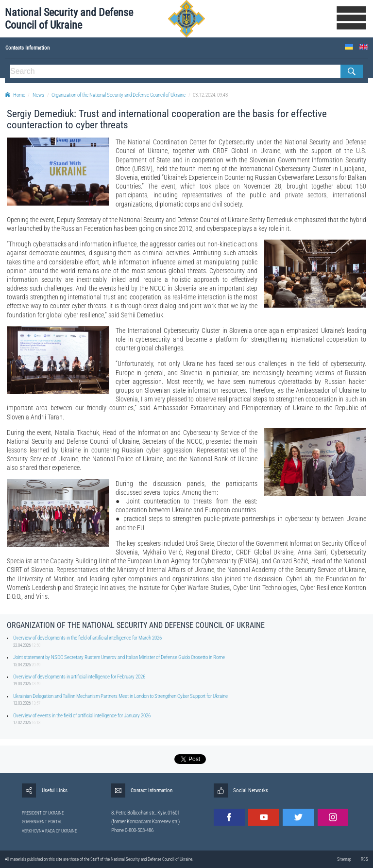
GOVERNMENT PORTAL (42, 822)
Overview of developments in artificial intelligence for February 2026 (79, 677)
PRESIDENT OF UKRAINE (43, 813)
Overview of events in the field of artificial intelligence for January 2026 (82, 716)
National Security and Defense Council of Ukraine (69, 19)
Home (15, 95)
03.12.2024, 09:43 (210, 95)
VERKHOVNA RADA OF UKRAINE (49, 831)
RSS (365, 859)
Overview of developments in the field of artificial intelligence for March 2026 (87, 638)
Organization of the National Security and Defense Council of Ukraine (119, 95)
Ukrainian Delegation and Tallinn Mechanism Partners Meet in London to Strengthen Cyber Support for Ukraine (120, 696)
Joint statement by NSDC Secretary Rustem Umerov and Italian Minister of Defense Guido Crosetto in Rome (119, 657)
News (38, 95)
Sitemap (344, 859)
